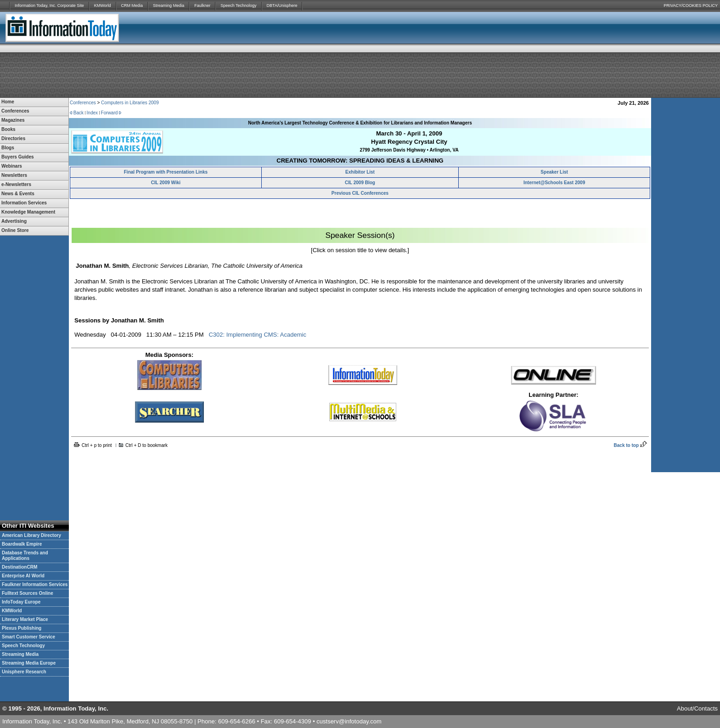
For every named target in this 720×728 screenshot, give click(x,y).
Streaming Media (169, 6)
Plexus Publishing (22, 628)
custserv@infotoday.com (349, 721)
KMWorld (103, 6)
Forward (110, 113)
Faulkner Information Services (35, 584)
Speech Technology (238, 6)
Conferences (83, 103)
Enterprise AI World (23, 576)
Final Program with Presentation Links (166, 172)
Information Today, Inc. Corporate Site (49, 6)
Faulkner (202, 6)
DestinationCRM (20, 567)
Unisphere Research (24, 672)
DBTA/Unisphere (282, 6)
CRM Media (132, 6)
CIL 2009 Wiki (166, 183)
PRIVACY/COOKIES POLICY (691, 6)
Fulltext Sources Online (28, 593)
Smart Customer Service (28, 637)
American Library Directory (31, 535)
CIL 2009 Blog (360, 183)
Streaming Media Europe (29, 663)
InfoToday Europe (21, 602)
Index (92, 113)
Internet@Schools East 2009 (554, 183)
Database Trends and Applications (25, 556)
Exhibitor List (360, 172)
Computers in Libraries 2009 (130, 103)
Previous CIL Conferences (360, 193)
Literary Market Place (25, 619)
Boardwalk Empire (22, 544)
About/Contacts (697, 708)
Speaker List (554, 172)
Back (79, 113)
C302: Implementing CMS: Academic (257, 335)
